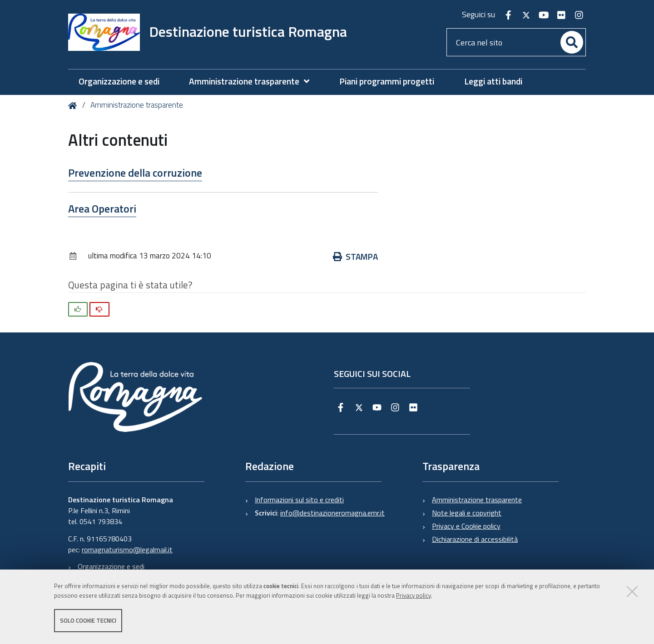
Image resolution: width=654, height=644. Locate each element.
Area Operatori (102, 208)
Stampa (355, 256)
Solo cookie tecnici (88, 620)
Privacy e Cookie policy (466, 526)
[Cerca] (572, 42)
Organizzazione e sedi (111, 566)
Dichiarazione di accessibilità (475, 539)
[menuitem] (254, 82)
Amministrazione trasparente (137, 105)
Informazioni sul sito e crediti (299, 500)
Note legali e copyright (467, 513)
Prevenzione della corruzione (135, 173)
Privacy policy (414, 595)
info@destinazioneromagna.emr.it (332, 513)
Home (74, 106)
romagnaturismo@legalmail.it (127, 550)
